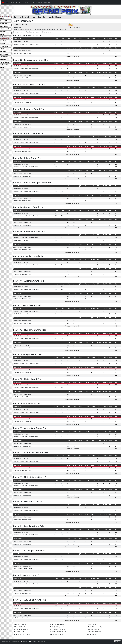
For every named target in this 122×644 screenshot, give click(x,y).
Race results (4, 26)
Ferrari (26, 41)
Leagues (3, 59)
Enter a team (4, 54)
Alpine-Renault (51, 29)
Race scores (4, 65)
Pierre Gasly (27, 100)
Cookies (117, 642)
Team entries (4, 57)
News (2, 18)
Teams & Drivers (6, 21)
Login (12, 2)
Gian (20, 27)
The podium (4, 46)
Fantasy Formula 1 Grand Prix (41, 2)
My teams (3, 41)
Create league (5, 62)
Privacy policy (6, 642)
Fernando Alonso (36, 29)
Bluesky (33, 642)
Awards (3, 49)
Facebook (41, 642)
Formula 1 (26, 2)
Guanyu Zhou (26, 51)
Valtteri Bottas (27, 78)
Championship (5, 29)
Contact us (16, 642)
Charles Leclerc (24, 29)
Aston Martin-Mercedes (32, 44)
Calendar (3, 32)
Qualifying (4, 24)
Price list (3, 51)
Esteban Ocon (28, 53)
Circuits (3, 34)
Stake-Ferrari (62, 29)
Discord (24, 642)
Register (18, 2)
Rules (2, 67)
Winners (3, 43)
